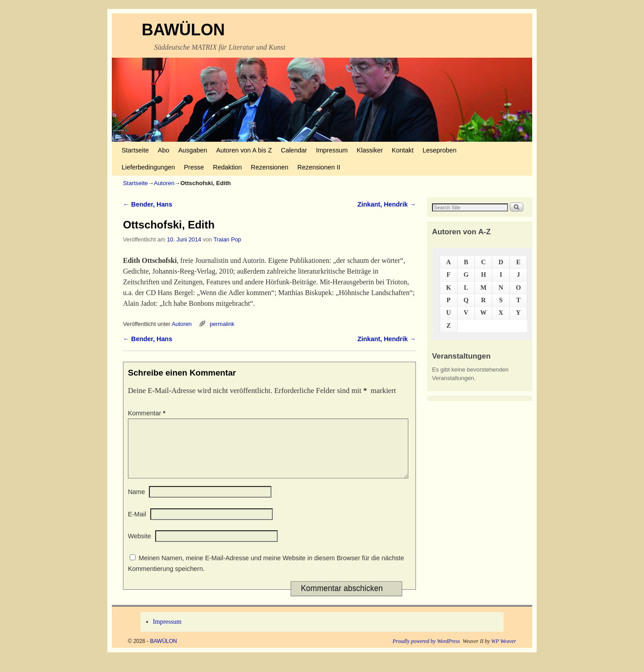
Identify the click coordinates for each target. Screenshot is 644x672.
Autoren (164, 183)
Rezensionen (270, 167)
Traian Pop (227, 239)
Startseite (135, 150)
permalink (222, 324)
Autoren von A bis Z (244, 150)
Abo (164, 150)
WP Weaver (504, 652)
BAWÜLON (183, 30)
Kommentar (148, 413)
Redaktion (227, 167)
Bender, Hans (148, 204)
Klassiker (370, 150)
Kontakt (403, 150)
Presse (194, 167)
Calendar (294, 150)
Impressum (332, 150)
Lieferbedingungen (148, 167)
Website (140, 547)
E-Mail (137, 525)
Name (136, 503)
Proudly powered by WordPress (426, 652)
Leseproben (440, 150)
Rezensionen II (319, 167)
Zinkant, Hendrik (387, 204)
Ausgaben (193, 150)
